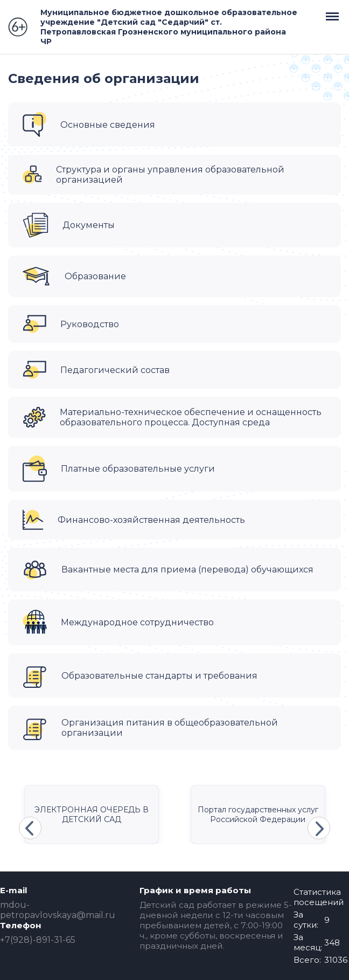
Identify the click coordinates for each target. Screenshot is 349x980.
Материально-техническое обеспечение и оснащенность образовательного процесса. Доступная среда (191, 417)
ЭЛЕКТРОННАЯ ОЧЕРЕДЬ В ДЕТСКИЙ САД (92, 815)
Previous (30, 828)
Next (319, 828)
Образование (95, 276)
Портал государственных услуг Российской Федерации (258, 815)
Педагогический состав (115, 370)
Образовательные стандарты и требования (159, 676)
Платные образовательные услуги (138, 469)
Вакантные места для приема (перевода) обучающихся (187, 570)
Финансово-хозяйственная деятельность (151, 520)
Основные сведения (108, 125)
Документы (89, 225)
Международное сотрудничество (137, 622)
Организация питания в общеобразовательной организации (170, 728)
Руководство (90, 324)
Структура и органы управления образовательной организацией (170, 175)
